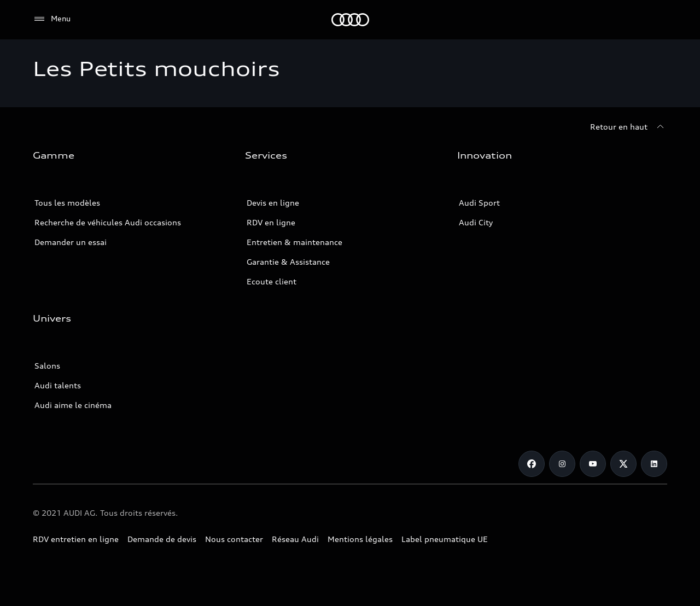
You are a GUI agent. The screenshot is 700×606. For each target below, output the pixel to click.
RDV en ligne (271, 222)
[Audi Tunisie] (350, 20)
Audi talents (58, 385)
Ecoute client (272, 281)
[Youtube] (593, 464)
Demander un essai (71, 242)
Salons (47, 366)
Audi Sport (479, 203)
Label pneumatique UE (445, 539)
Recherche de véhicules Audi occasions (108, 222)
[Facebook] (532, 464)
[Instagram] (562, 464)
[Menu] (52, 19)
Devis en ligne (273, 203)
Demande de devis (162, 539)
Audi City (476, 222)
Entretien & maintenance (294, 242)
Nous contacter (234, 539)
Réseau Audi (295, 539)
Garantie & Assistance (288, 262)
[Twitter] (623, 464)
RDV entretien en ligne (76, 539)
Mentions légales (360, 539)
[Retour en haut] (629, 127)
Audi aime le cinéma (73, 405)
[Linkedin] (654, 464)
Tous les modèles (67, 203)
